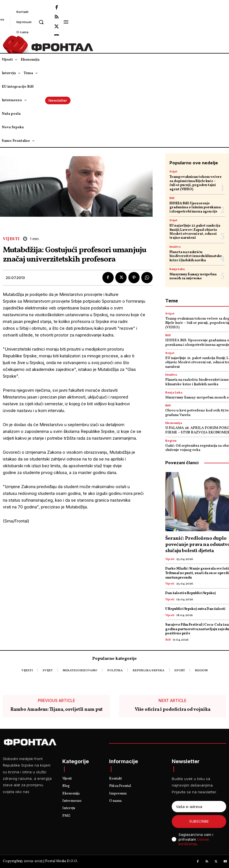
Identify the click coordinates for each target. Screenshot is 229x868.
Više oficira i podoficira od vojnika (173, 710)
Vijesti (11, 239)
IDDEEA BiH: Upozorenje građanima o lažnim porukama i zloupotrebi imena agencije (195, 208)
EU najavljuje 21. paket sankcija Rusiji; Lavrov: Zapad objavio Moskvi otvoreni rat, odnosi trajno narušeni (195, 232)
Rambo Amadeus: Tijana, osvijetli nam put (57, 710)
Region (171, 441)
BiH (172, 198)
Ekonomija (174, 423)
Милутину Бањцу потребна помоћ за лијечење (193, 276)
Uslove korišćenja (194, 842)
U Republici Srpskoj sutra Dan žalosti (195, 609)
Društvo (175, 247)
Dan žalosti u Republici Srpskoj (191, 593)
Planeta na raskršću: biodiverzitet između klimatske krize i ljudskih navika (196, 256)
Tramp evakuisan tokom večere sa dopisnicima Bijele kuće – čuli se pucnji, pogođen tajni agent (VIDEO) (196, 183)
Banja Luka (177, 269)
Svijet (173, 172)
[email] (199, 807)
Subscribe (199, 821)
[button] (41, 22)
